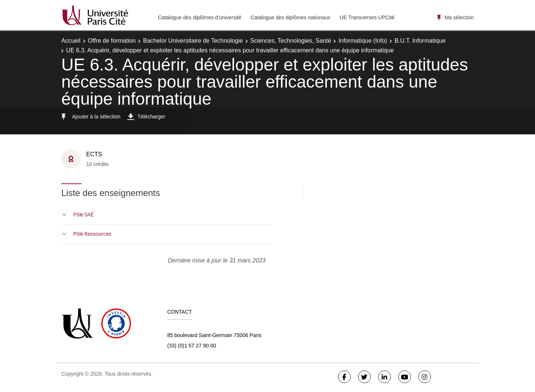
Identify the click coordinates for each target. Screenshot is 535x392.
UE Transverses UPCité (367, 17)
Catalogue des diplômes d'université (200, 17)
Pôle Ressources (92, 234)
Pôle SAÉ (83, 214)
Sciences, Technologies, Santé (291, 41)
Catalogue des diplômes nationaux (290, 17)
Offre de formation (112, 41)
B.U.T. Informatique (420, 41)
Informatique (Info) (363, 41)
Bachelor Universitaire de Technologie (193, 41)
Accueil (71, 41)
